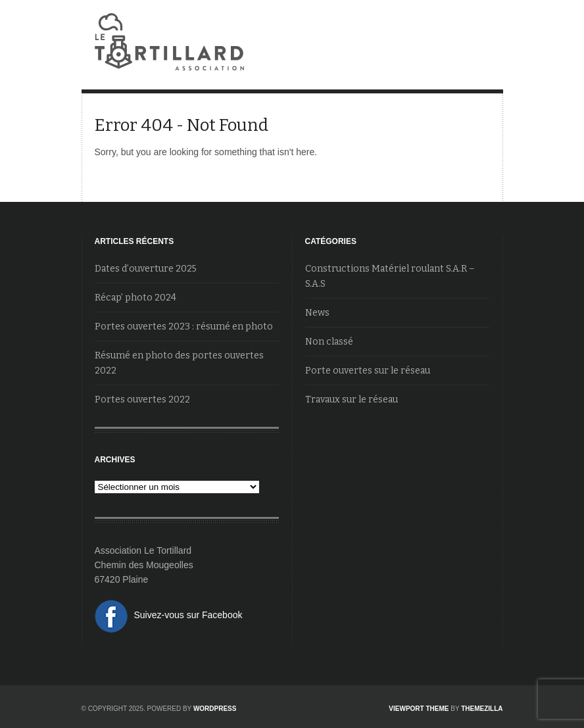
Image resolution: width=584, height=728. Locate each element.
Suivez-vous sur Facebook (188, 615)
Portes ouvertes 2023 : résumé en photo (184, 327)
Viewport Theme (419, 709)
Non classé (329, 342)
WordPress (215, 709)
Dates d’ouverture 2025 (146, 269)
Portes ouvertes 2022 (142, 400)
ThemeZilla (482, 709)
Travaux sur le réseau (352, 400)
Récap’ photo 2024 (135, 298)
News (317, 313)
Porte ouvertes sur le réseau (368, 371)
